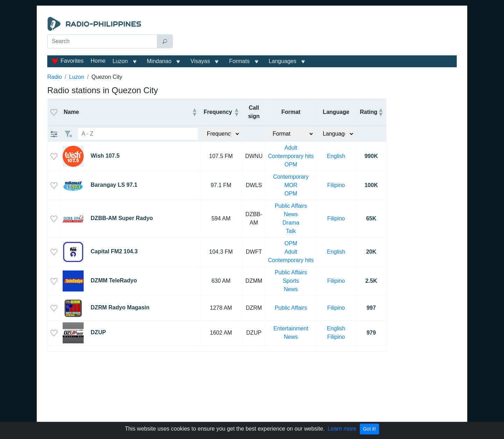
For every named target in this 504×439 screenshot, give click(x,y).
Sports (291, 281)
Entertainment (291, 328)
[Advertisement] (316, 34)
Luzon (120, 61)
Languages (283, 61)
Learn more (342, 429)
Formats (239, 61)
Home (98, 61)
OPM (291, 164)
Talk (291, 231)
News (291, 214)
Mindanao (159, 61)
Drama (291, 223)
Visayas (200, 61)
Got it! (369, 429)
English (336, 156)
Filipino (336, 185)
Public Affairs (291, 206)
